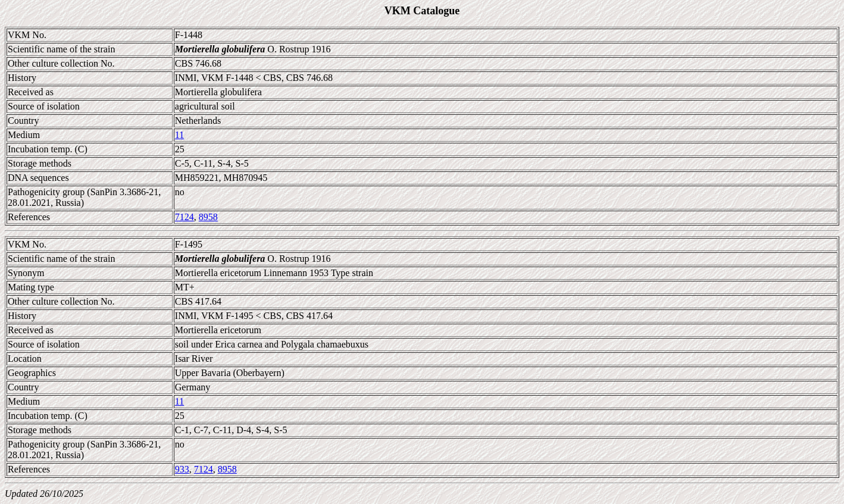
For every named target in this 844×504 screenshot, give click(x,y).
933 (182, 469)
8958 (208, 217)
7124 (185, 217)
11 (179, 135)
